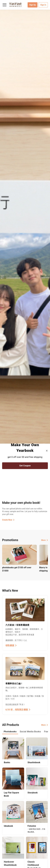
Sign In (43, 5)
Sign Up (33, 5)
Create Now (8, 520)
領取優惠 (11, 645)
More (45, 540)
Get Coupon (25, 466)
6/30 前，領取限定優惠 (18, 710)
